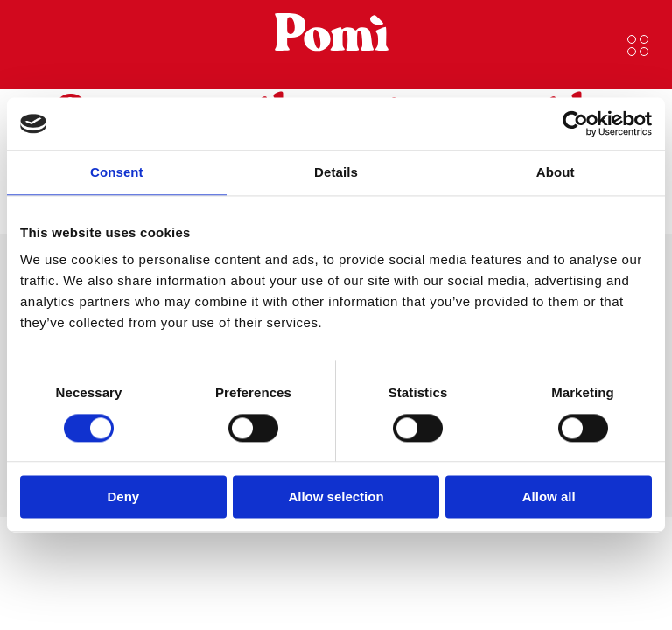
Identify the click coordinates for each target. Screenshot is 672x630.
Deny (123, 497)
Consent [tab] (117, 172)
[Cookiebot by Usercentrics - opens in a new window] (575, 123)
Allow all (549, 497)
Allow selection (336, 497)
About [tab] (556, 172)
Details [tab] (336, 172)
